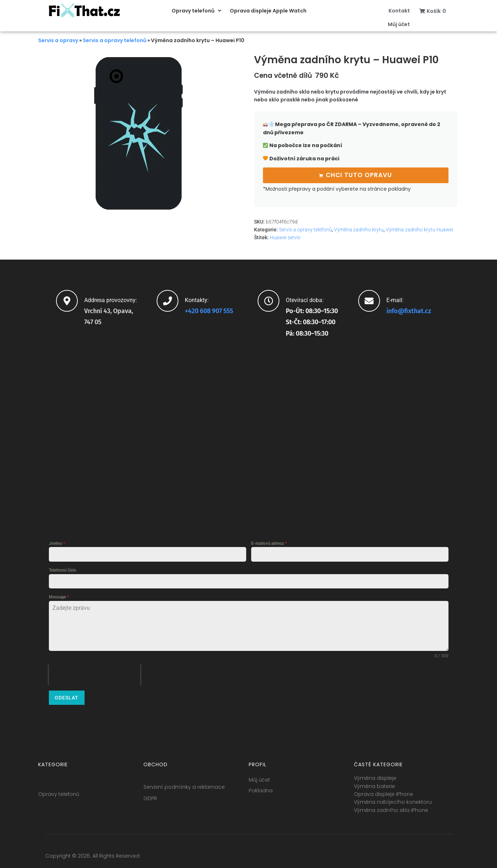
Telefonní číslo (63, 570)
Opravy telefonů (59, 791)
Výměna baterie (374, 783)
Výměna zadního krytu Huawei (419, 229)
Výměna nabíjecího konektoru (393, 799)
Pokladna (261, 787)
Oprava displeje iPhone (384, 791)
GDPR (150, 795)
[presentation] (95, 674)
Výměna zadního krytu (359, 229)
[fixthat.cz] (249, 434)
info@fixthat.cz (409, 310)
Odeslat (67, 697)
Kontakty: (197, 299)
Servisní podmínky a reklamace (184, 784)
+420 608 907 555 (209, 310)
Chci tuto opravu (359, 175)
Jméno (57, 543)
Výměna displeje (375, 775)
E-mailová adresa (269, 543)
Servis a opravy (58, 40)
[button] (197, 11)
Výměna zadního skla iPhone (391, 807)
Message (59, 596)
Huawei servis (285, 237)
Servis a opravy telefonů (115, 40)
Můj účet (259, 777)
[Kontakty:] (168, 300)
